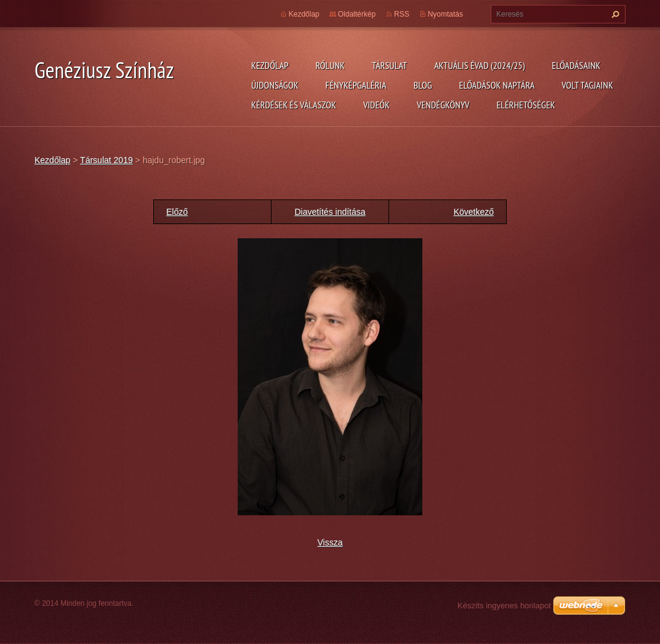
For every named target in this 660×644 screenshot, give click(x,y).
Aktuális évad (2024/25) (479, 65)
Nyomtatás (445, 14)
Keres (614, 14)
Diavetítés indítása (330, 212)
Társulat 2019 (107, 160)
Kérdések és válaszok (294, 105)
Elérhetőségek (526, 105)
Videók (376, 105)
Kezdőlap (270, 65)
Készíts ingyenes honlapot (504, 606)
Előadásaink (576, 65)
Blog (423, 85)
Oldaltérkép (357, 14)
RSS (402, 14)
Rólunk (330, 65)
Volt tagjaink (587, 85)
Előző (177, 212)
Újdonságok (275, 85)
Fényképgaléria (356, 85)
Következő (474, 212)
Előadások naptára (497, 85)
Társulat (389, 65)
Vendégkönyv (443, 105)
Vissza (330, 542)
